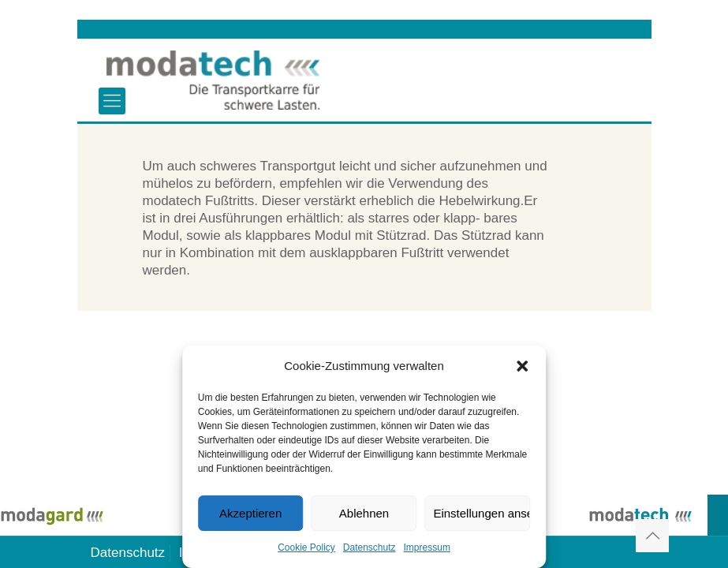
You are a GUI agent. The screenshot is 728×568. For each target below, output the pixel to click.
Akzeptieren (250, 513)
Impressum (427, 547)
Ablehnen (364, 513)
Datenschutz (370, 547)
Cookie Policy (306, 547)
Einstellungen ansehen (482, 513)
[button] (522, 366)
